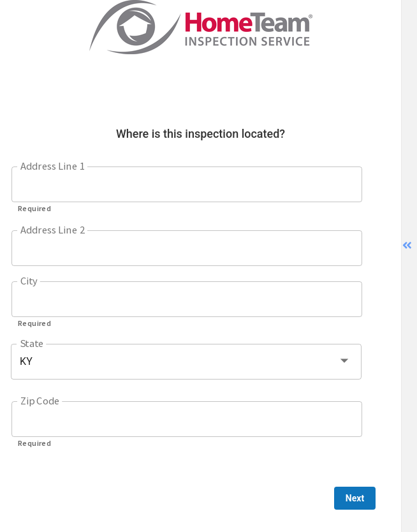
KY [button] (26, 361)
